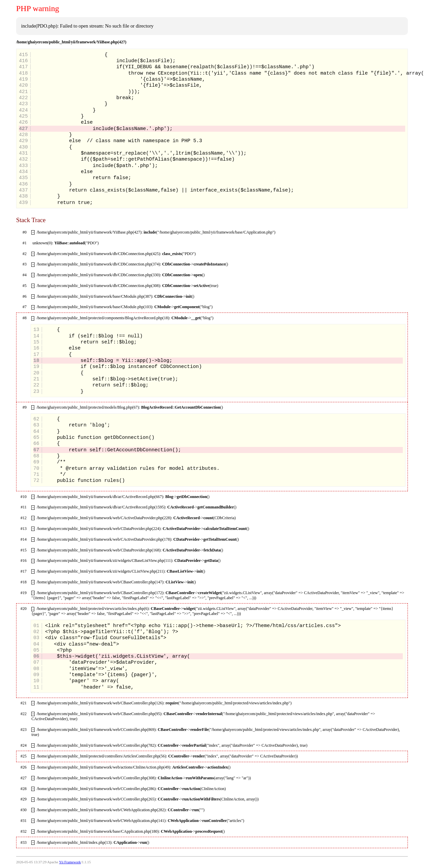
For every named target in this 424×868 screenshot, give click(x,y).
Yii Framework (70, 862)
